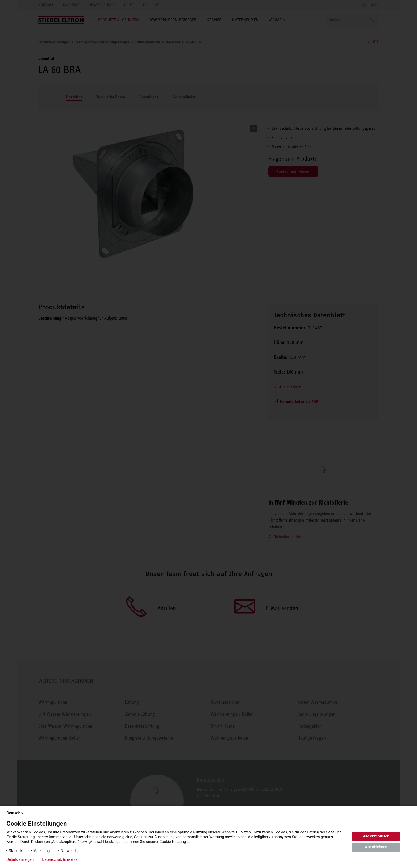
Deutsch (16, 813)
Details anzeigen (20, 859)
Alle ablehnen (376, 847)
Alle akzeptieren (376, 836)
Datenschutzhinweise (60, 859)
